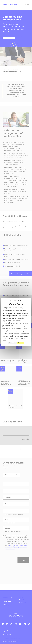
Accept (21, 343)
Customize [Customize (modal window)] (13, 343)
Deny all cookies (15, 300)
